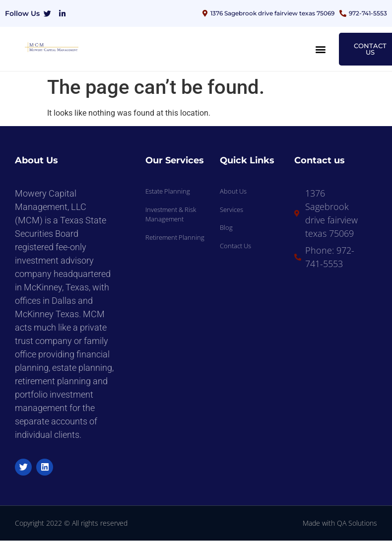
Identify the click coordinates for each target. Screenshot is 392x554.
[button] (321, 49)
